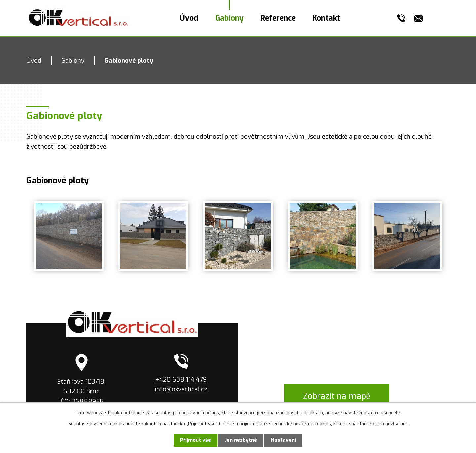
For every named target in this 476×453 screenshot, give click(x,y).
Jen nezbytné (241, 440)
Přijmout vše (196, 440)
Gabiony (229, 18)
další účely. (389, 413)
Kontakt (326, 18)
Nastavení (283, 440)
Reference (278, 18)
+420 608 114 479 (181, 379)
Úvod (189, 18)
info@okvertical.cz (181, 389)
